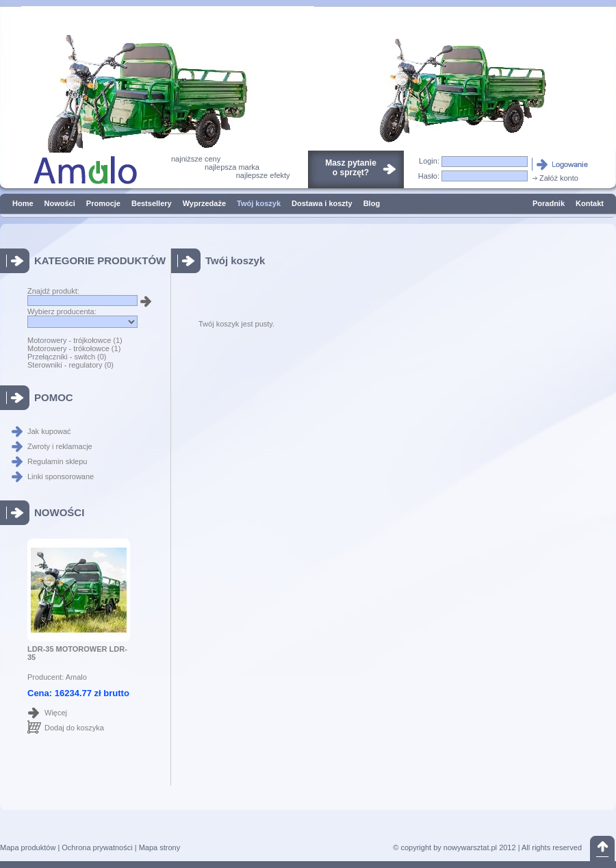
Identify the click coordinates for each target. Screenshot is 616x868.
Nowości (60, 203)
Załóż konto (554, 178)
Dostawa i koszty (322, 203)
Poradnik (549, 203)
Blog (372, 203)
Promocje (103, 203)
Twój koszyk (259, 203)
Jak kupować (49, 431)
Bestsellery (152, 203)
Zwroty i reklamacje (60, 446)
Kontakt (590, 203)
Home (23, 203)
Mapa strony (160, 847)
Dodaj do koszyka (74, 728)
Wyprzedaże (204, 203)
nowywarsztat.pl (470, 847)
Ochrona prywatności (97, 847)
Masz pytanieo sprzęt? (351, 168)
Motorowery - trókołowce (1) (74, 348)
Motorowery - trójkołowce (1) (75, 340)
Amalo (76, 677)
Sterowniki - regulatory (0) (70, 365)
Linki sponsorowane (61, 476)
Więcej (56, 713)
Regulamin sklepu (57, 461)
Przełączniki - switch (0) (67, 357)
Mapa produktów (28, 847)
